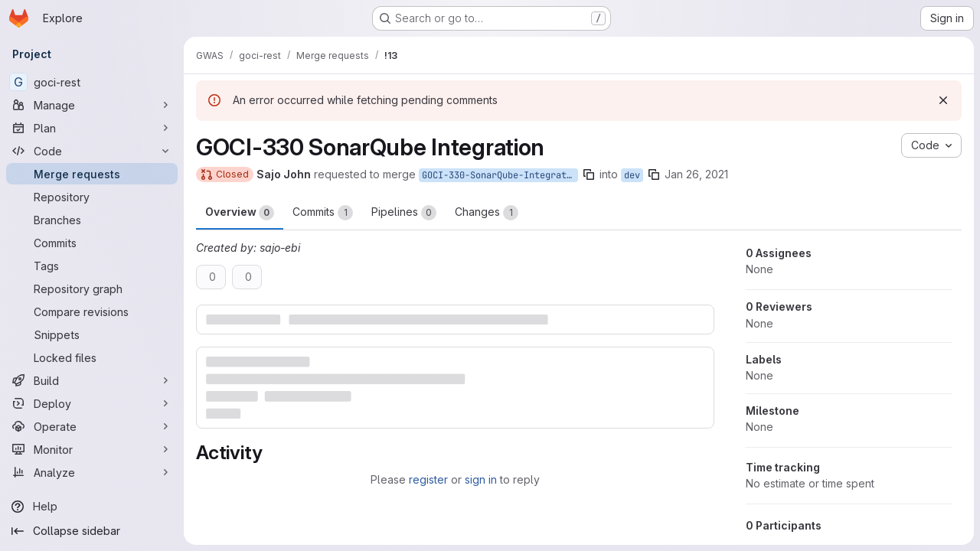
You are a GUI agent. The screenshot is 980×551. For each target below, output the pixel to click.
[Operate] (92, 426)
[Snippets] (92, 334)
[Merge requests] (92, 174)
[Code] (92, 151)
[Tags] (92, 266)
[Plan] (92, 128)
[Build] (92, 380)
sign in (481, 479)
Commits (323, 213)
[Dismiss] (943, 100)
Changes (487, 213)
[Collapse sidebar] (92, 531)
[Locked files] (92, 357)
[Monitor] (92, 449)
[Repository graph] (92, 289)
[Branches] (92, 220)
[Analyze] (92, 472)
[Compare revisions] (92, 311)
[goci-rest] (92, 82)
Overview (240, 213)
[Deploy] (92, 403)
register (428, 479)
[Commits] (92, 243)
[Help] (92, 507)
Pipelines (404, 213)
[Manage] (92, 105)
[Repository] (92, 197)
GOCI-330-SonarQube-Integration (500, 175)
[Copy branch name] (589, 174)
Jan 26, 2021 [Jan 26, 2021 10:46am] (696, 174)
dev (632, 175)
